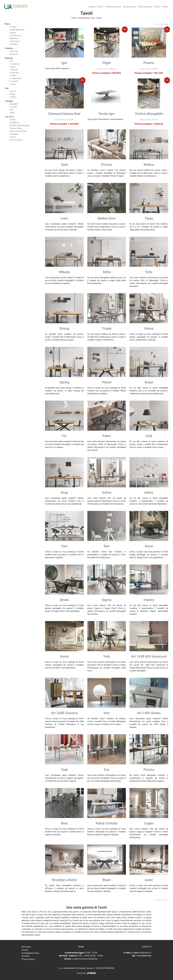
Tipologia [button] (9, 101)
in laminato (14, 73)
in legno (13, 76)
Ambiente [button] (9, 48)
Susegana (14, 134)
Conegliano (14, 123)
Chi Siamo (26, 947)
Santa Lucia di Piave (18, 131)
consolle (13, 107)
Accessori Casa (130, 7)
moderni (13, 97)
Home (74, 18)
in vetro (13, 84)
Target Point (15, 41)
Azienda (92, 7)
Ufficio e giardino (145, 7)
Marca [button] (8, 24)
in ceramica (15, 64)
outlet (12, 113)
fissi (11, 110)
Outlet (157, 7)
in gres (12, 67)
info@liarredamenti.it (141, 953)
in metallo (14, 81)
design (12, 94)
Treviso (13, 137)
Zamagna (14, 44)
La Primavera (15, 35)
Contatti (165, 7)
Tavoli (99, 18)
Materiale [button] (9, 58)
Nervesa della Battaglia (19, 125)
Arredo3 (13, 27)
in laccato (14, 70)
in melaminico (16, 78)
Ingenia (13, 33)
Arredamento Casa (113, 7)
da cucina (14, 51)
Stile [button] (7, 88)
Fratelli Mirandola (17, 30)
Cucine (100, 7)
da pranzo (14, 54)
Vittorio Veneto (16, 140)
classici (13, 91)
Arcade (13, 120)
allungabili (14, 104)
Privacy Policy (28, 959)
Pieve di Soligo (16, 128)
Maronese (14, 38)
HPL (11, 61)
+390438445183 (144, 956)
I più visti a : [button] (10, 117)
